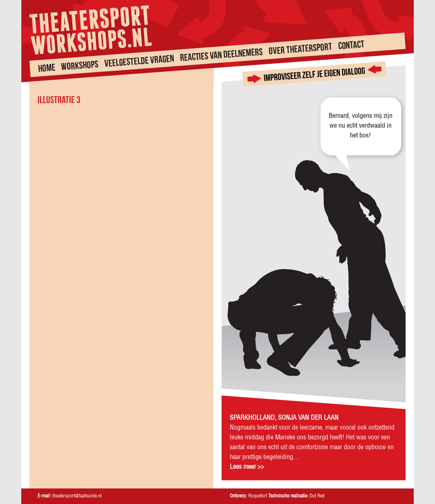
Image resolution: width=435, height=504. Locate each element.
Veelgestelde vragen (139, 61)
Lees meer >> (247, 467)
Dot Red (317, 496)
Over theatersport (300, 49)
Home (47, 67)
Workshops (80, 65)
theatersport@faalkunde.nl (77, 496)
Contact (351, 45)
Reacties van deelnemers (221, 54)
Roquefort (258, 496)
